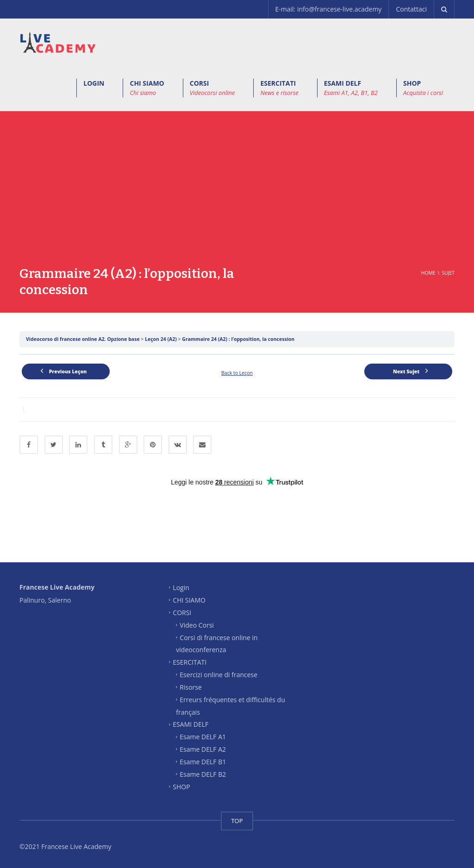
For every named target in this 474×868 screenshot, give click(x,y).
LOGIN (94, 83)
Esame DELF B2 (203, 774)
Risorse (191, 687)
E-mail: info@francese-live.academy (329, 9)
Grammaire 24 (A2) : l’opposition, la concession (238, 339)
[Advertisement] (237, 196)
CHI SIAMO (147, 88)
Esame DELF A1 (203, 737)
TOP (237, 821)
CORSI (212, 88)
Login (181, 588)
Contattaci (411, 9)
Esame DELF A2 (203, 749)
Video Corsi (197, 625)
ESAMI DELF (351, 88)
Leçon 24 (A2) (162, 339)
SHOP (423, 88)
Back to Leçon (237, 373)
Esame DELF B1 (203, 762)
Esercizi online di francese (218, 675)
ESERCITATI (279, 88)
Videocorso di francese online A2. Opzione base (83, 339)
